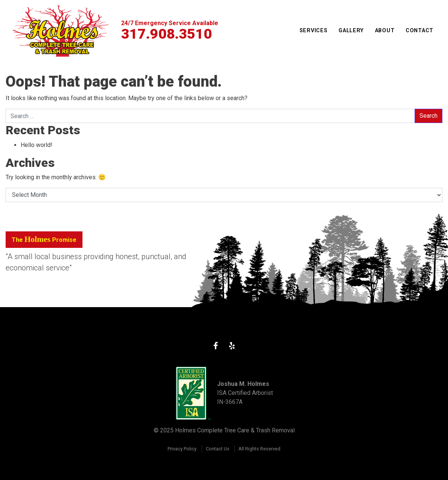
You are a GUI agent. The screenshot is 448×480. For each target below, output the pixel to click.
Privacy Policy (182, 449)
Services (314, 31)
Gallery (351, 31)
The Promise (44, 239)
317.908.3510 (166, 34)
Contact (420, 31)
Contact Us (218, 449)
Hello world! (37, 145)
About (385, 31)
